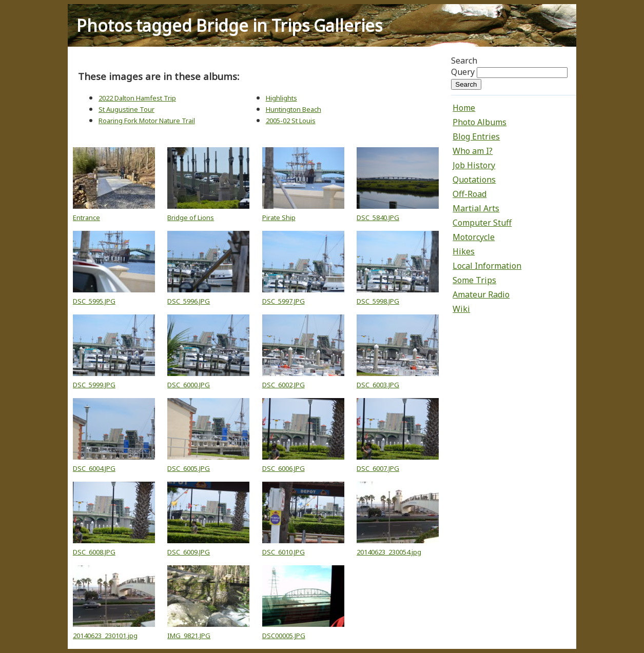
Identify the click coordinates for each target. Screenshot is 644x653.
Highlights (281, 98)
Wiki (461, 309)
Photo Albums (480, 122)
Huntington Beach (294, 109)
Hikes (464, 251)
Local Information (487, 266)
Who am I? (473, 151)
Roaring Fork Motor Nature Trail (147, 121)
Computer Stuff (482, 223)
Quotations (474, 180)
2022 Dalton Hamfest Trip (137, 98)
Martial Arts (476, 208)
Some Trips (474, 280)
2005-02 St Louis (291, 121)
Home (464, 108)
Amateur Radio (481, 294)
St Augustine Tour (126, 109)
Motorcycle (474, 237)
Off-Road (470, 194)
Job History (474, 165)
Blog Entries (476, 136)
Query (463, 72)
